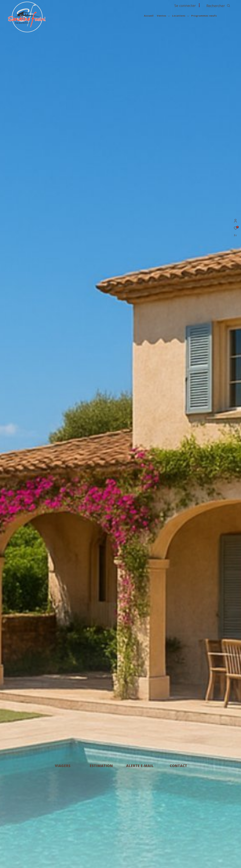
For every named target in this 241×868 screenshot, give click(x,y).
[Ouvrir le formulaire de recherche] (226, 6)
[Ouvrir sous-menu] (169, 16)
